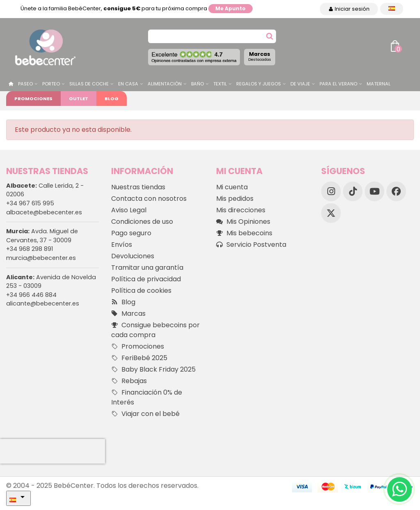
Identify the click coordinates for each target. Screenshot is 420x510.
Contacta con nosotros (149, 199)
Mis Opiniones (243, 222)
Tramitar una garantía (147, 268)
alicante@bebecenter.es (43, 303)
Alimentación (165, 84)
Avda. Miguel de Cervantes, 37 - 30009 (42, 236)
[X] (331, 213)
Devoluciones (133, 256)
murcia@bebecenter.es (41, 258)
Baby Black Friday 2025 (153, 370)
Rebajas (129, 381)
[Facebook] (396, 191)
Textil (220, 84)
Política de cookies (141, 291)
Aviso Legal (129, 210)
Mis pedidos (235, 199)
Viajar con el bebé (145, 414)
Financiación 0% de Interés (147, 397)
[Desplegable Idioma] (392, 9)
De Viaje (300, 84)
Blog (112, 99)
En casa (128, 84)
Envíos (122, 245)
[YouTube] (374, 191)
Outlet (79, 99)
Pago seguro (131, 233)
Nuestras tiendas (138, 187)
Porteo (51, 84)
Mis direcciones (241, 210)
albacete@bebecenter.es (44, 212)
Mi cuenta (232, 187)
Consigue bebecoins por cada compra (155, 330)
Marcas (260, 56)
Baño (197, 84)
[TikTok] (353, 191)
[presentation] (52, 451)
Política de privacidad (146, 279)
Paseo (25, 84)
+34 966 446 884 (31, 295)
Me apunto (231, 8)
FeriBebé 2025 (139, 358)
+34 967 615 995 (30, 203)
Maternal (379, 84)
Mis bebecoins (244, 233)
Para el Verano (338, 84)
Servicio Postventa (251, 245)
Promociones (33, 99)
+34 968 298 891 (30, 249)
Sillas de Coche (89, 84)
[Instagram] (331, 191)
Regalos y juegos (259, 84)
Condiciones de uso (142, 222)
